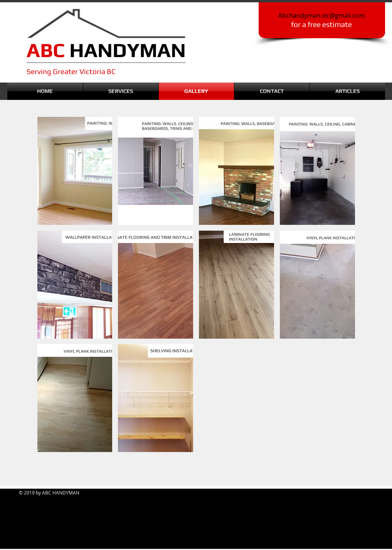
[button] (75, 171)
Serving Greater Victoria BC (71, 71)
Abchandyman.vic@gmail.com (322, 15)
